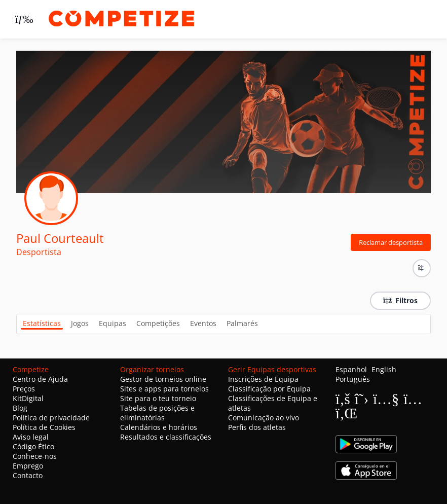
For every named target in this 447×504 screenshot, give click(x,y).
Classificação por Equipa (269, 389)
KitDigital (28, 398)
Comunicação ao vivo (264, 418)
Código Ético (33, 446)
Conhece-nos (35, 456)
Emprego (28, 466)
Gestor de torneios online (163, 379)
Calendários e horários (159, 427)
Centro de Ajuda (40, 379)
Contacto (28, 475)
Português (353, 379)
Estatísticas (42, 323)
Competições (158, 323)
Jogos (80, 323)
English (384, 369)
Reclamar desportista (391, 242)
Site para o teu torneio (158, 398)
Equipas (113, 323)
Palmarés (242, 323)
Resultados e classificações (166, 437)
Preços (24, 389)
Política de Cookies (44, 427)
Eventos (203, 323)
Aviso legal (31, 437)
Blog (20, 408)
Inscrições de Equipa (263, 379)
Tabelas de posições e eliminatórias (157, 413)
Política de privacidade (51, 418)
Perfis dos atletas (257, 427)
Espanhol (351, 369)
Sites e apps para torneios (164, 389)
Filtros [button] (400, 300)
